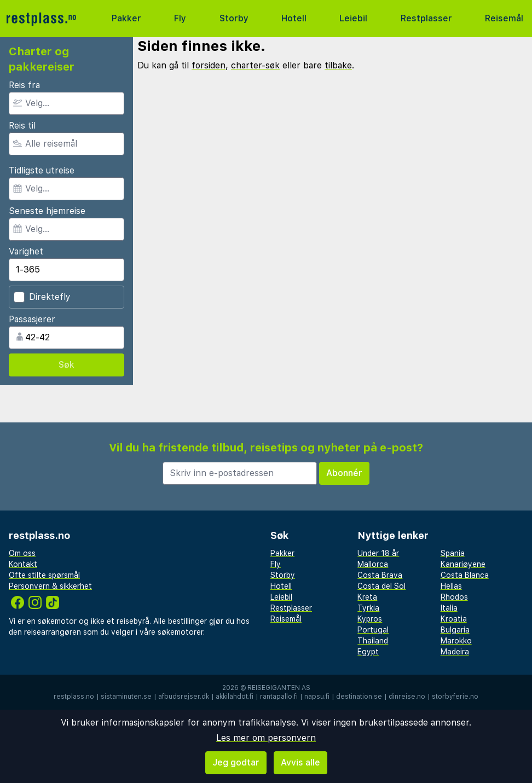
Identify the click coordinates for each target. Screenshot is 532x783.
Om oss (22, 553)
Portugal (373, 630)
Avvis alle (300, 762)
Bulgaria (455, 630)
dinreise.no (407, 697)
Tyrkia (368, 608)
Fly (180, 18)
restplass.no (74, 697)
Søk (66, 365)
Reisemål (504, 18)
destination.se (359, 697)
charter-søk (255, 65)
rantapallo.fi (279, 697)
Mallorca (373, 564)
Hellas (451, 586)
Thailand (373, 641)
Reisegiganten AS (279, 688)
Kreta (367, 597)
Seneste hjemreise (47, 211)
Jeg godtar (236, 762)
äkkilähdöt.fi (235, 697)
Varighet (26, 251)
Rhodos (454, 597)
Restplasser (426, 18)
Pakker (126, 18)
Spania (453, 553)
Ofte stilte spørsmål (44, 575)
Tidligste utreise (42, 170)
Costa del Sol (381, 586)
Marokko (456, 641)
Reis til (22, 126)
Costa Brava (380, 575)
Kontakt (23, 564)
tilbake (338, 65)
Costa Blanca (465, 575)
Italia (449, 608)
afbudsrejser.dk (184, 697)
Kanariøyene (463, 564)
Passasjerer (32, 319)
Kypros (370, 619)
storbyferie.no (455, 697)
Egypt (368, 652)
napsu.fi (317, 697)
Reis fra (24, 85)
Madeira (455, 652)
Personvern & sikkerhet (50, 586)
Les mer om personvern (266, 738)
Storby (234, 18)
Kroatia (454, 619)
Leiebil (353, 18)
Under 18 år (378, 553)
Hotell (294, 18)
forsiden (209, 65)
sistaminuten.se (126, 697)
